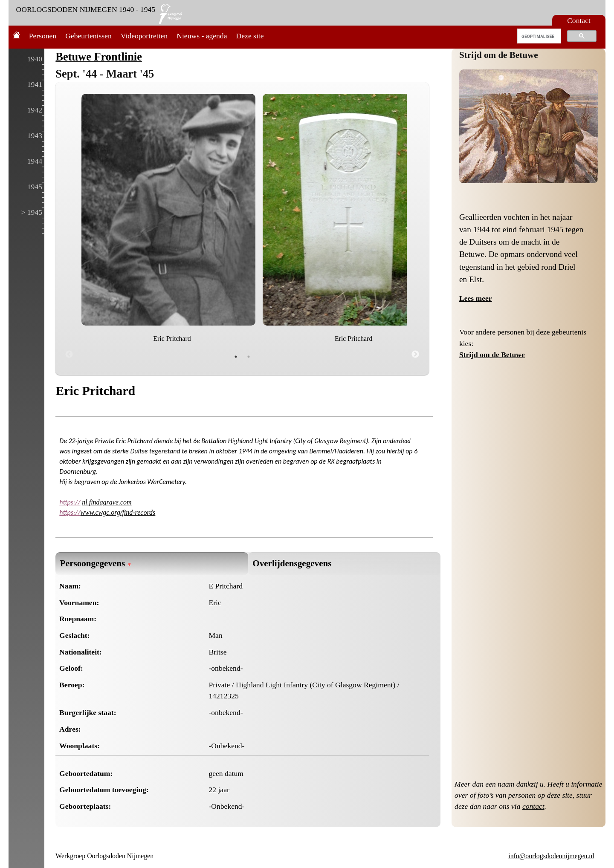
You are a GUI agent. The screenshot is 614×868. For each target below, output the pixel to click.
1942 (35, 110)
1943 (35, 136)
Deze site (250, 36)
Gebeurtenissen (88, 36)
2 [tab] (249, 357)
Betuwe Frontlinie (99, 57)
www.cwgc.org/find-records (118, 512)
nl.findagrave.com (107, 502)
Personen (43, 36)
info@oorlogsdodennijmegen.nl (551, 856)
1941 (35, 84)
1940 (35, 59)
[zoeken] (538, 36)
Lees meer (476, 298)
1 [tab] (236, 357)
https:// (70, 502)
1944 (35, 161)
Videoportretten (144, 36)
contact (533, 806)
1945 (35, 187)
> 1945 (32, 212)
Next (415, 355)
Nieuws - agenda (202, 36)
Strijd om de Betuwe (499, 55)
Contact (579, 20)
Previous (69, 355)
